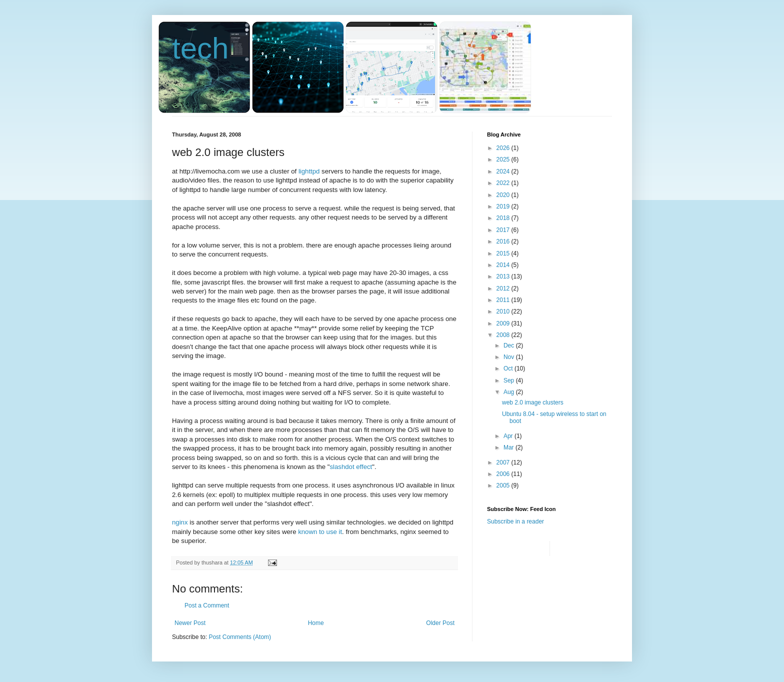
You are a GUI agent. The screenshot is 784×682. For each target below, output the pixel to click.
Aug (510, 392)
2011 (504, 300)
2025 (504, 159)
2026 (504, 148)
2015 (504, 253)
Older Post (440, 623)
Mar (509, 447)
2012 (504, 288)
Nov (510, 357)
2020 (504, 195)
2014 (504, 265)
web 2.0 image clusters (533, 402)
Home (316, 623)
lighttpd (309, 171)
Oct (509, 368)
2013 (504, 276)
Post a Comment (207, 605)
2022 (504, 183)
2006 (504, 474)
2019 (504, 206)
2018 (504, 218)
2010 (504, 311)
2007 (504, 462)
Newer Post (190, 623)
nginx (180, 522)
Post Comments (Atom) (240, 637)
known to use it (320, 532)
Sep (510, 380)
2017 (504, 230)
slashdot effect (351, 467)
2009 (504, 323)
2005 (504, 485)
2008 (504, 335)
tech (200, 48)
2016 (504, 241)
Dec (510, 345)
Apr (509, 436)
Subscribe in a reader (515, 521)
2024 (504, 171)
